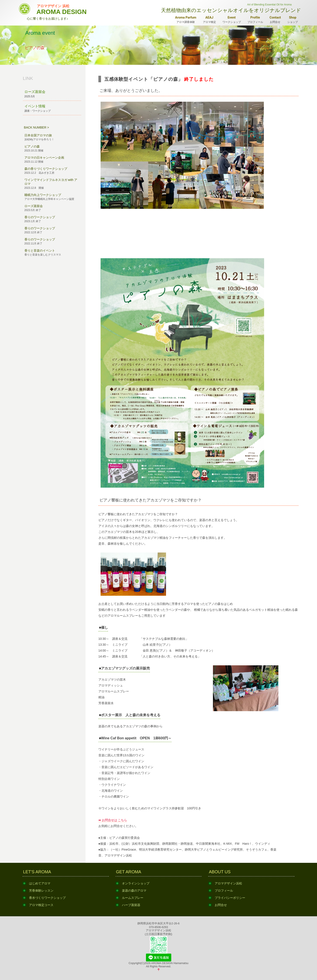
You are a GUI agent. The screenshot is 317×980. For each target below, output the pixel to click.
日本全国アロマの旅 (52, 137)
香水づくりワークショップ (47, 898)
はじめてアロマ (40, 883)
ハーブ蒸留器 (131, 905)
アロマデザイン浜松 (228, 883)
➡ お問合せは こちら (113, 820)
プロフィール (255, 19)
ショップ (293, 19)
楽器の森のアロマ (134, 891)
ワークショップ (232, 19)
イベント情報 (52, 109)
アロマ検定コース (41, 905)
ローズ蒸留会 (52, 94)
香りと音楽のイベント (52, 253)
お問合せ (275, 19)
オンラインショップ (136, 883)
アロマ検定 (209, 19)
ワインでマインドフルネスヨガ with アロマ (52, 184)
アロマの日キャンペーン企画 (52, 160)
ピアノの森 (52, 149)
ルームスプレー (133, 898)
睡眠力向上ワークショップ (52, 197)
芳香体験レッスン (41, 891)
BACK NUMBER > (37, 127)
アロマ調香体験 (186, 19)
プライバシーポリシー (230, 898)
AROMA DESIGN (62, 9)
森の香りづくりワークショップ (52, 171)
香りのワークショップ (52, 219)
